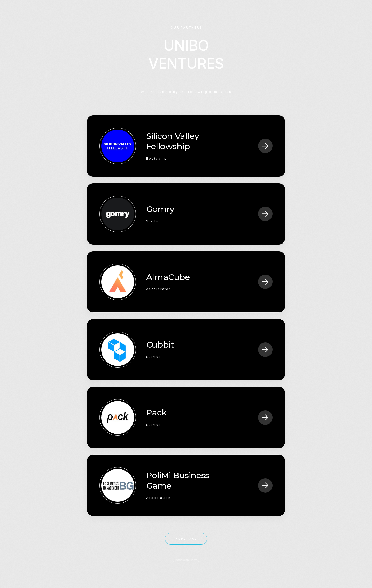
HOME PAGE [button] (186, 539)
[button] (265, 146)
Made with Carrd (186, 560)
